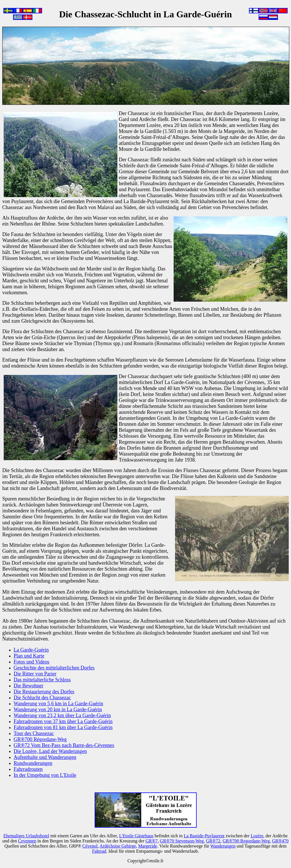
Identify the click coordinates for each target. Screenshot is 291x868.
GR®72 (213, 841)
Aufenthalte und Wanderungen (45, 757)
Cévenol (90, 846)
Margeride (147, 846)
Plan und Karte (29, 656)
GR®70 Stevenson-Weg (182, 841)
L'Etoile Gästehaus (136, 836)
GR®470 (280, 841)
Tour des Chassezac (34, 733)
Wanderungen (223, 846)
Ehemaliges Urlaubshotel (26, 836)
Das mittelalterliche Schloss (42, 680)
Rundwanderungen (33, 763)
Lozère (257, 836)
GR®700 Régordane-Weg (40, 739)
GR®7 (151, 841)
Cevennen (27, 841)
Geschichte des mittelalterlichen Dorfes (54, 668)
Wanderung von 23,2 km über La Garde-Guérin (62, 715)
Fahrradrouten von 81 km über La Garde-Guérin (63, 727)
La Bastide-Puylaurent (204, 836)
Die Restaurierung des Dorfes (44, 692)
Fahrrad (99, 851)
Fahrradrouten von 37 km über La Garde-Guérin (63, 721)
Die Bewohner (28, 686)
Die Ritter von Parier (35, 674)
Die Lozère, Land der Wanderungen (50, 751)
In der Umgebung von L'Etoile (45, 775)
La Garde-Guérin (31, 650)
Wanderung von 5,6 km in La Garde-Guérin (58, 704)
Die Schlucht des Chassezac (42, 698)
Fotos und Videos (32, 662)
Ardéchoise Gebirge (118, 846)
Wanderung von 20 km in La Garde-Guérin (58, 710)
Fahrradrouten (28, 769)
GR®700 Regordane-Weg (246, 841)
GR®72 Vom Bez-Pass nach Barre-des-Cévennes (64, 745)
